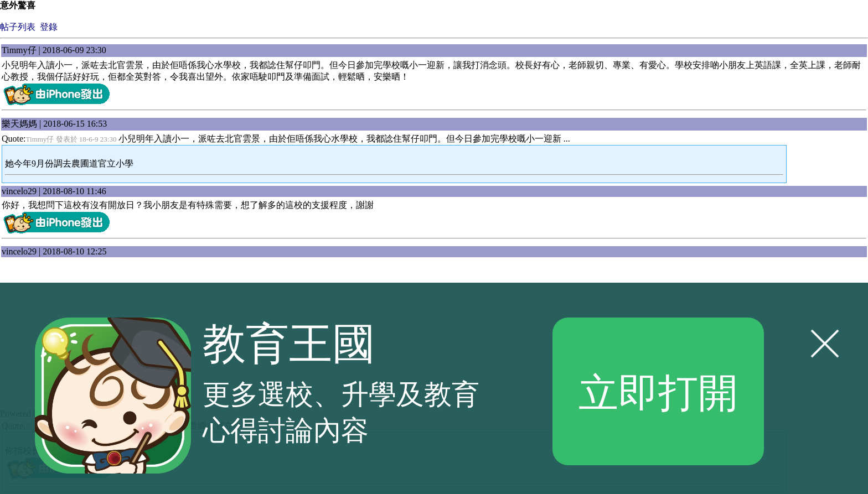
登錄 (49, 27)
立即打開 (658, 391)
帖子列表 (18, 27)
